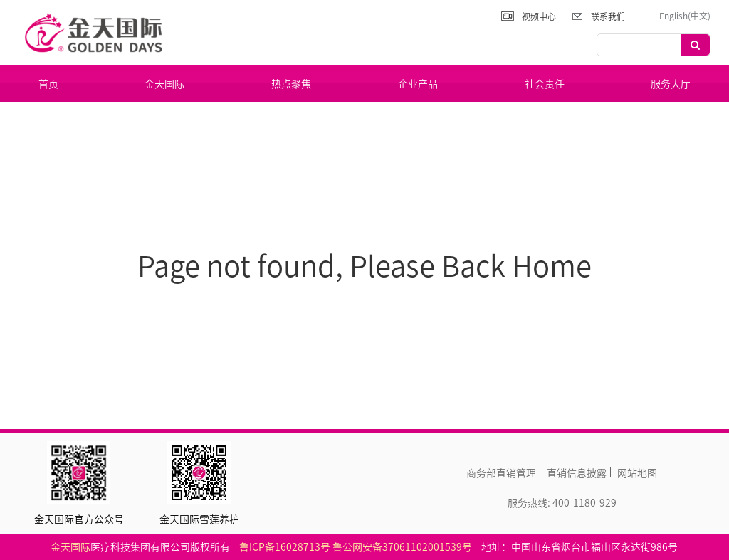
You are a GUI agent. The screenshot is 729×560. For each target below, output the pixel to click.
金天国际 (164, 83)
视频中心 (539, 16)
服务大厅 (671, 83)
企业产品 (418, 83)
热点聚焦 (291, 83)
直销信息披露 (577, 472)
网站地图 (637, 472)
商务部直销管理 (501, 472)
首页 (48, 83)
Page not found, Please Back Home (364, 265)
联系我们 (608, 16)
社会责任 (545, 83)
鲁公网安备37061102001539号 (402, 546)
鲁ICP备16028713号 (285, 546)
